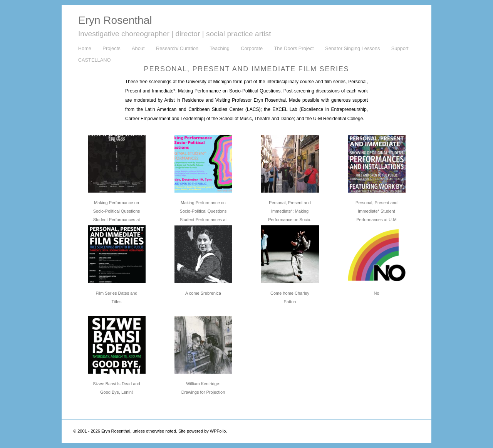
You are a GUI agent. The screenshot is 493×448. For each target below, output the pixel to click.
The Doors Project (294, 48)
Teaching (220, 48)
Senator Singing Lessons (352, 48)
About (138, 48)
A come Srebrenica (203, 293)
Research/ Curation (177, 48)
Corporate (252, 48)
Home (85, 48)
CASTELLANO (95, 60)
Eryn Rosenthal (115, 20)
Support (400, 48)
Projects (111, 48)
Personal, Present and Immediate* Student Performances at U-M (376, 211)
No (376, 293)
